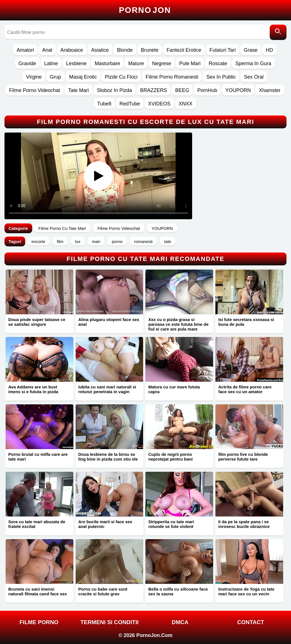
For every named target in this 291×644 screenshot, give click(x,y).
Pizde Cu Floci (121, 77)
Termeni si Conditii (110, 622)
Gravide (27, 63)
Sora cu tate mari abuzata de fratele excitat (37, 524)
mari (96, 241)
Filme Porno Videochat (34, 90)
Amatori (25, 50)
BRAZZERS (153, 90)
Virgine (34, 77)
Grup (55, 77)
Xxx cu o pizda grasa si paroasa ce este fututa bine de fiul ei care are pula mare (178, 324)
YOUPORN (238, 90)
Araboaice (72, 50)
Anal (47, 50)
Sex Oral (254, 77)
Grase (251, 50)
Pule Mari (190, 63)
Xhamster (270, 90)
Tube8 (104, 104)
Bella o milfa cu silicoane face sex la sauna (178, 591)
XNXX (186, 104)
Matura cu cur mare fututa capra (174, 389)
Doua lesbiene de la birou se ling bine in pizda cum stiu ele (108, 457)
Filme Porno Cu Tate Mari (62, 228)
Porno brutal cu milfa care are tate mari (38, 457)
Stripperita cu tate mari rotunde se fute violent (171, 524)
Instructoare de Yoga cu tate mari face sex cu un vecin (246, 591)
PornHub (207, 90)
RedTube (130, 104)
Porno (145, 10)
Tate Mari (78, 90)
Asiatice (100, 50)
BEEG (182, 90)
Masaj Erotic (83, 77)
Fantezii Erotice (184, 50)
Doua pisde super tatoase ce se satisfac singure (37, 322)
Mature (136, 63)
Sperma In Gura (253, 63)
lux (78, 241)
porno (117, 241)
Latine (51, 63)
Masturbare (107, 63)
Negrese (162, 63)
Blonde (125, 50)
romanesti (143, 241)
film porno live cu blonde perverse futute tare (243, 457)
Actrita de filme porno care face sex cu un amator (245, 389)
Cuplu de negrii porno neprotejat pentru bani (170, 457)
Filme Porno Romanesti (172, 77)
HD (269, 50)
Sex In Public (221, 77)
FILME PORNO (39, 622)
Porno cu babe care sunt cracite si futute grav (103, 591)
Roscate (218, 63)
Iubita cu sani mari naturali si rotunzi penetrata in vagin (107, 389)
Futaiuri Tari (223, 50)
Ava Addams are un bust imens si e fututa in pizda (33, 389)
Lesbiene (76, 63)
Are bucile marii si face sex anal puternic (105, 524)
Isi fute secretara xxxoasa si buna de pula (246, 322)
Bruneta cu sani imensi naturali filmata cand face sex (38, 591)
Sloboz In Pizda (114, 90)
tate (168, 241)
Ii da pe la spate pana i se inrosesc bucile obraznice (244, 524)
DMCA (180, 622)
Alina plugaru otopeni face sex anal (109, 322)
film (60, 241)
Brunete (150, 50)
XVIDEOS (159, 104)
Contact (251, 622)
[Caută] (278, 32)
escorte (38, 241)
